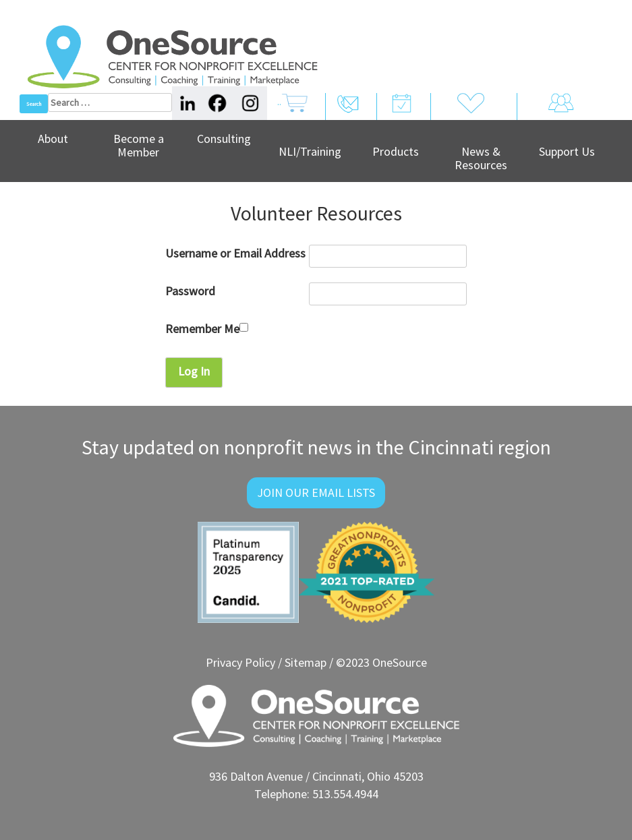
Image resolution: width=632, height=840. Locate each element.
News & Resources (481, 158)
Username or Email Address (235, 253)
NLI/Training (310, 151)
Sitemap (306, 662)
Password (190, 291)
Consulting (224, 139)
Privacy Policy (240, 662)
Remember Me (207, 329)
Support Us (567, 151)
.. (293, 112)
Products (396, 151)
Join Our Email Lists (316, 492)
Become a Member (139, 145)
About (53, 139)
